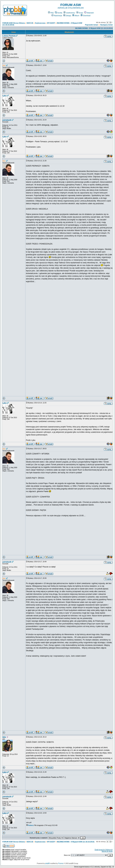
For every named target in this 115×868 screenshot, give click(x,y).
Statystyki (89, 13)
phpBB (47, 863)
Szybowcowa (40, 23)
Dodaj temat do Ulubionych (104, 850)
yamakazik (7, 120)
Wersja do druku (107, 851)
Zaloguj (67, 16)
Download (85, 16)
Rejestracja (57, 16)
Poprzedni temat (91, 25)
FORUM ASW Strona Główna (14, 23)
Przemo (61, 863)
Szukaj (59, 13)
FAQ (51, 13)
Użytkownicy (69, 13)
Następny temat (106, 25)
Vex (4, 66)
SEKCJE (30, 23)
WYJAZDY (51, 23)
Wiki (4, 737)
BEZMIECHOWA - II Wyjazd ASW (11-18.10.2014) (94, 28)
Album (76, 16)
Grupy (80, 13)
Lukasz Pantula (9, 36)
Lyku (4, 96)
